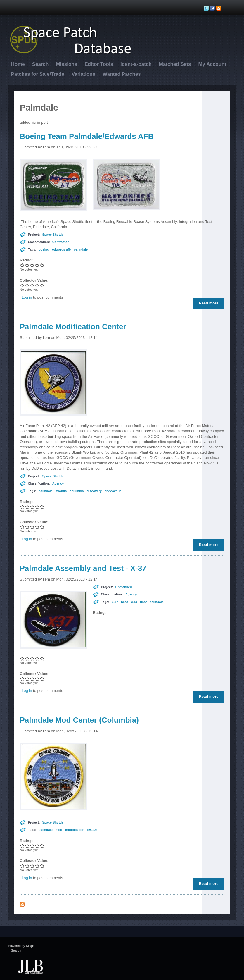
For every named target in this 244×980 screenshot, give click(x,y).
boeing (44, 249)
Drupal (31, 946)
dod (134, 602)
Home (18, 64)
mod (59, 830)
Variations (83, 74)
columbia (77, 491)
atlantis (61, 491)
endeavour (113, 491)
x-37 (115, 602)
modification (75, 830)
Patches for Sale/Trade (38, 74)
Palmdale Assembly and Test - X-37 (83, 568)
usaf (143, 602)
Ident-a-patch (136, 64)
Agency (58, 483)
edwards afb (61, 249)
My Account (212, 64)
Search (40, 64)
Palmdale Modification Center (73, 327)
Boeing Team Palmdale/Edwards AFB (87, 136)
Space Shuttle (53, 235)
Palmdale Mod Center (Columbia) (79, 720)
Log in (27, 297)
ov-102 (92, 830)
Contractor (60, 242)
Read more (210, 304)
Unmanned (124, 587)
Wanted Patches (122, 74)
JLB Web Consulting (31, 966)
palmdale (81, 249)
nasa (125, 602)
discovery (94, 491)
